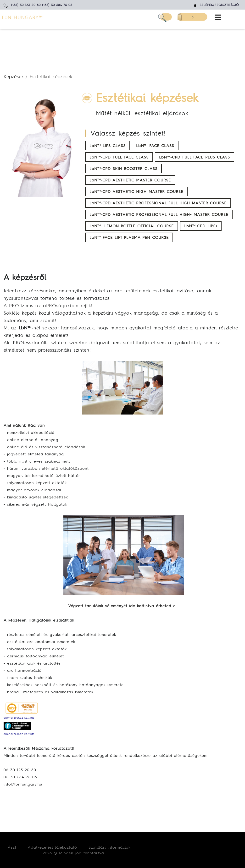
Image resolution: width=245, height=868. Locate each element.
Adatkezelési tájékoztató (52, 847)
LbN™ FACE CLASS (155, 146)
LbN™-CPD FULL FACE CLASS (119, 157)
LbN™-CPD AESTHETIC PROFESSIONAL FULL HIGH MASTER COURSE (158, 203)
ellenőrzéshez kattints (19, 718)
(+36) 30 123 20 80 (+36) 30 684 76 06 (42, 5)
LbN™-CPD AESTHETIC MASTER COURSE (130, 180)
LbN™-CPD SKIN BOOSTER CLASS (123, 169)
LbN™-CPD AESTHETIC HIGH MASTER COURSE (136, 191)
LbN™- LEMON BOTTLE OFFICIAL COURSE (132, 226)
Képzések (14, 76)
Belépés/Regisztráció (219, 5)
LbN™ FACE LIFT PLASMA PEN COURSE (129, 237)
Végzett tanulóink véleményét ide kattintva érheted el (122, 606)
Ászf (12, 847)
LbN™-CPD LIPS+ (201, 226)
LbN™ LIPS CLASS (108, 146)
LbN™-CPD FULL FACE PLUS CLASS (195, 157)
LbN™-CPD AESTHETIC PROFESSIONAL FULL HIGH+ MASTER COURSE (159, 214)
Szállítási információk (109, 847)
